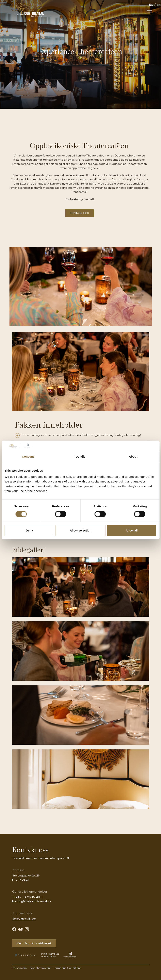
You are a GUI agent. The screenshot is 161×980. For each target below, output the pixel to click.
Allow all (132, 530)
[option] (159, 5)
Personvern (19, 968)
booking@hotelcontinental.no (32, 901)
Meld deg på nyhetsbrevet (34, 943)
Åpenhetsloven (40, 968)
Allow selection (80, 530)
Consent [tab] (28, 456)
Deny (29, 530)
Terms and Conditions (67, 968)
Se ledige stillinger (24, 919)
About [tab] (133, 456)
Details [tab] (81, 456)
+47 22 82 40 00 (34, 897)
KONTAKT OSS (79, 213)
